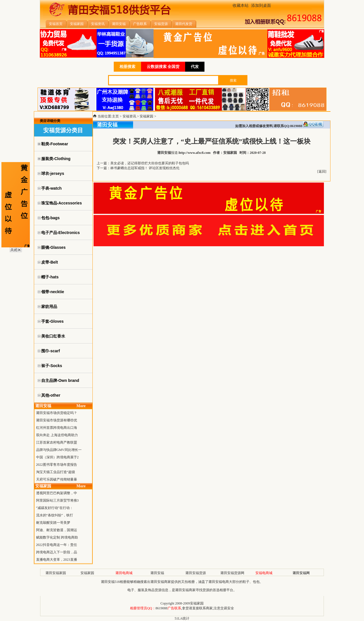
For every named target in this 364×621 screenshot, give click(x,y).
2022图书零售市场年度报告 (57, 465)
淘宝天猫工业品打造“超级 (56, 472)
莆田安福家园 (56, 573)
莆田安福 (157, 573)
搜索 (233, 80)
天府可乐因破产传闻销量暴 (57, 479)
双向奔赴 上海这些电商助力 (57, 435)
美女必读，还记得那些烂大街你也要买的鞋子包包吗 (150, 163)
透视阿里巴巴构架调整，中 (57, 493)
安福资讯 (129, 116)
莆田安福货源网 (232, 573)
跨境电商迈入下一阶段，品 (57, 552)
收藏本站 (241, 6)
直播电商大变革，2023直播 (57, 560)
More (81, 406)
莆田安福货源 (196, 573)
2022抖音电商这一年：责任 (57, 545)
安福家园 (146, 116)
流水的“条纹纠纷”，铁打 (55, 515)
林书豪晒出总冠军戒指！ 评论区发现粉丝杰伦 (145, 168)
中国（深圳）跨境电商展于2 (57, 457)
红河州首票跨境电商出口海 (57, 428)
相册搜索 (127, 67)
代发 (195, 67)
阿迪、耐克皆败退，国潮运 (57, 530)
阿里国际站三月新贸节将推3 (57, 500)
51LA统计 (182, 618)
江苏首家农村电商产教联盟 (57, 442)
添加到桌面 (261, 6)
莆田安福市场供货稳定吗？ (57, 413)
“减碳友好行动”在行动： (55, 508)
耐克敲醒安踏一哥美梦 (53, 523)
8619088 (162, 608)
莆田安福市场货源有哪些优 (57, 420)
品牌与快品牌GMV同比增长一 (59, 450)
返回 (322, 171)
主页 (115, 116)
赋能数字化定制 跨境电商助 (57, 537)
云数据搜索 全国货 (163, 67)
